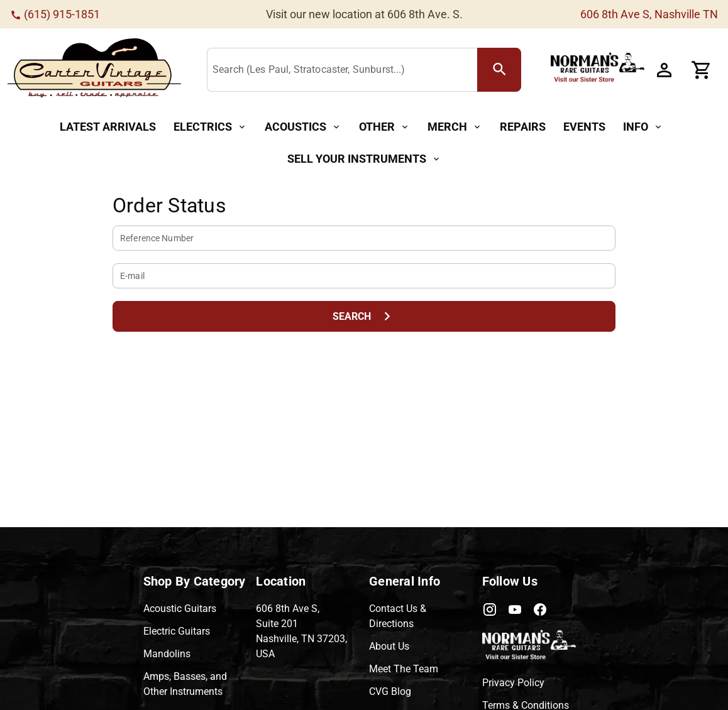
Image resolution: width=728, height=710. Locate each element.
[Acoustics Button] (303, 127)
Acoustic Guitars (180, 609)
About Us (389, 646)
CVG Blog (390, 691)
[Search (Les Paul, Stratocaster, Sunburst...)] (345, 70)
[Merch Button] (455, 127)
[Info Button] (643, 127)
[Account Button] (664, 70)
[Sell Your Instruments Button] (364, 159)
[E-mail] (364, 276)
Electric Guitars (177, 631)
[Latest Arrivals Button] (108, 127)
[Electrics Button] (210, 127)
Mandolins (167, 654)
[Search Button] (364, 316)
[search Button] (499, 70)
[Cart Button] (702, 70)
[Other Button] (384, 127)
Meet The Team (404, 669)
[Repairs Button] (523, 127)
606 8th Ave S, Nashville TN (649, 14)
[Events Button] (584, 127)
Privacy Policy (513, 683)
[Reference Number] (364, 238)
